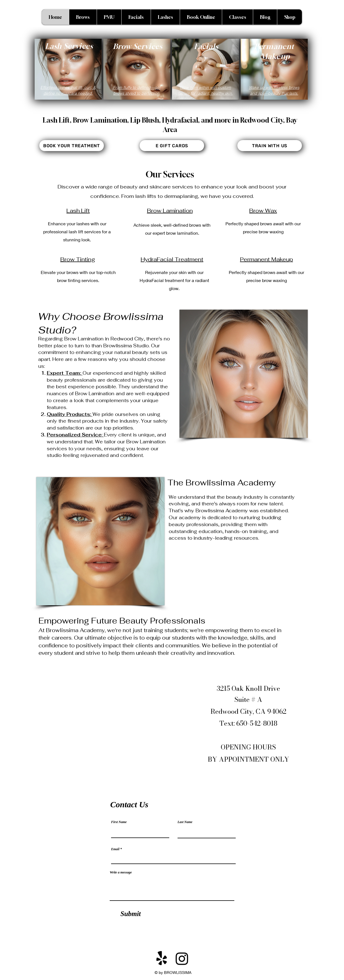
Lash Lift (78, 211)
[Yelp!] (162, 958)
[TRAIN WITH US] (270, 146)
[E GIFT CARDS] (172, 146)
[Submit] (131, 914)
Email (115, 849)
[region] (68, 69)
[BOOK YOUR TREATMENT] (72, 146)
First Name (119, 822)
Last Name (185, 822)
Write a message (121, 872)
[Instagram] (182, 958)
